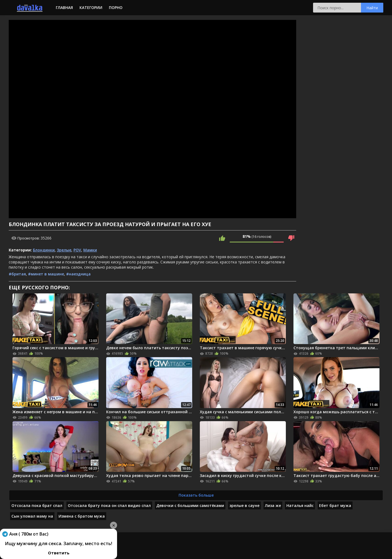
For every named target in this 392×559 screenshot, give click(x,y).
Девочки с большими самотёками (190, 505)
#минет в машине (46, 274)
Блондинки (44, 250)
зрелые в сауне (244, 505)
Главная (64, 7)
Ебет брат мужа (335, 505)
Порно (116, 7)
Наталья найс (300, 505)
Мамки (90, 250)
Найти (372, 8)
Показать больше (196, 495)
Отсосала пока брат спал (37, 505)
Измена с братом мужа (82, 516)
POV (77, 250)
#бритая (17, 274)
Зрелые (64, 250)
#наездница (78, 274)
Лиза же (273, 505)
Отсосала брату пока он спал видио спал (109, 505)
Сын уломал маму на (32, 516)
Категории (91, 7)
